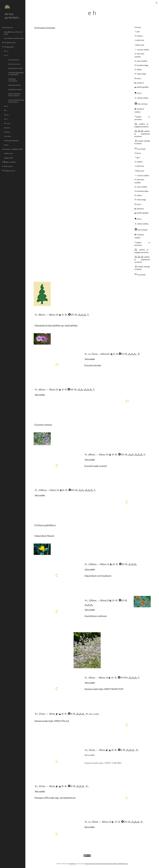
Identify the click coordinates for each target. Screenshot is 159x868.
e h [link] (7, 55)
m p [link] (7, 115)
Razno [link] (6, 145)
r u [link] (7, 119)
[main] (92, 13)
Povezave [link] (8, 136)
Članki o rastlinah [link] (10, 162)
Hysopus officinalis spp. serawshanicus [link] (16, 101)
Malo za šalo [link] (8, 166)
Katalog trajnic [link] (9, 47)
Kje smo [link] (7, 128)
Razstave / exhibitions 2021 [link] (13, 149)
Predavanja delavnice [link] (11, 140)
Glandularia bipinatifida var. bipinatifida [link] (16, 74)
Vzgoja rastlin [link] (8, 158)
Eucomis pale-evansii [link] (15, 68)
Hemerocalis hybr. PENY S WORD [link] (14, 95)
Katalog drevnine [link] (10, 42)
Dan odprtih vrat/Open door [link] (14, 38)
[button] (157, 3)
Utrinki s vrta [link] (8, 153)
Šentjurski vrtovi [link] (10, 171)
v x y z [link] (8, 123)
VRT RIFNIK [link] (8, 28)
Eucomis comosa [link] (14, 64)
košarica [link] (7, 132)
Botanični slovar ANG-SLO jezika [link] (13, 33)
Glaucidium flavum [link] (14, 85)
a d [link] (7, 51)
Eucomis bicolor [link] (14, 60)
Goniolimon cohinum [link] (15, 89)
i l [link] (7, 110)
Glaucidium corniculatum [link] (13, 80)
